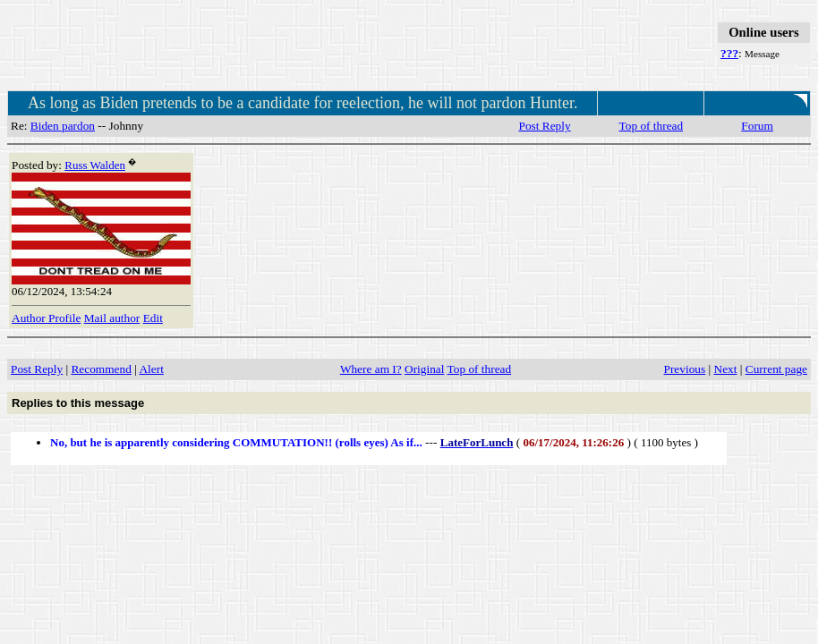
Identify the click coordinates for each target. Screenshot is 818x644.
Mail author (112, 318)
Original (424, 369)
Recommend (101, 369)
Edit (153, 318)
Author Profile (46, 318)
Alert (151, 369)
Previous (685, 369)
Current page (776, 369)
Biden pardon (63, 126)
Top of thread (652, 126)
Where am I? (371, 369)
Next (726, 369)
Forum (757, 126)
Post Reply (545, 126)
